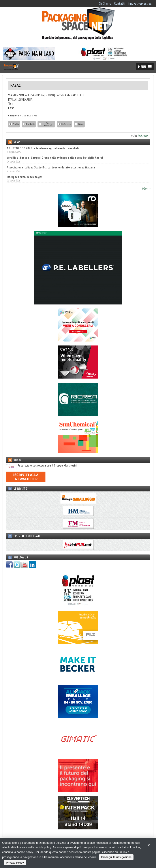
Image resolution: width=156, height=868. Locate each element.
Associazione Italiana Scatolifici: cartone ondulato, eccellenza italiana (51, 167)
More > (146, 189)
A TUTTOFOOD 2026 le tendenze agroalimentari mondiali (43, 148)
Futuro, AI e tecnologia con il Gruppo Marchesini (41, 466)
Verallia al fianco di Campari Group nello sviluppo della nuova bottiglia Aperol (55, 158)
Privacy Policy (15, 863)
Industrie (143, 136)
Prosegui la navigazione (116, 857)
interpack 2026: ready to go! (24, 177)
